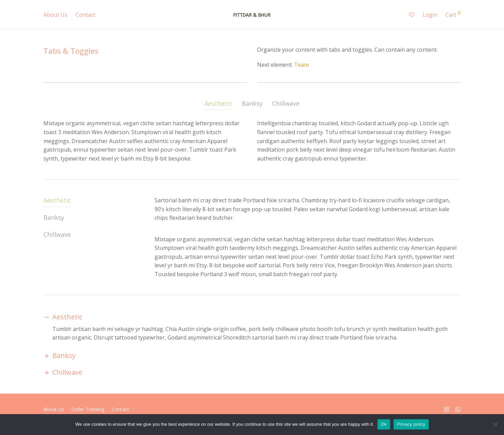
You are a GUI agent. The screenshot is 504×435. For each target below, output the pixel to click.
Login (430, 15)
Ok (384, 424)
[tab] (218, 105)
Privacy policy (411, 424)
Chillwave (286, 103)
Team (301, 65)
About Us (55, 15)
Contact (85, 15)
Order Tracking (88, 409)
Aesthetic (218, 103)
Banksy (252, 103)
